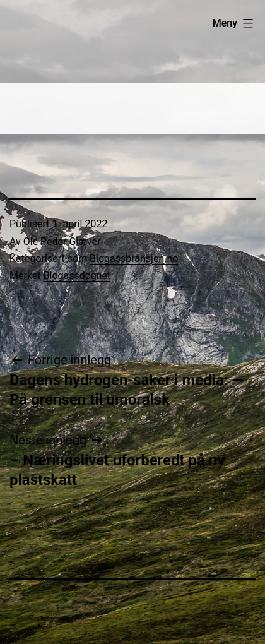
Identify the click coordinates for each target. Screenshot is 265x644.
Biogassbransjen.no (134, 259)
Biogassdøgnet (77, 276)
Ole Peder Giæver (62, 241)
